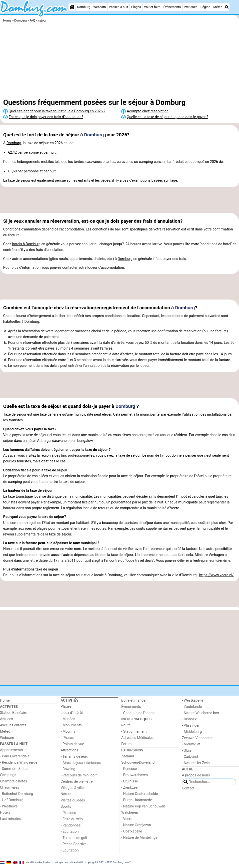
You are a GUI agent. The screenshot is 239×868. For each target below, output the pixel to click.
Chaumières (10, 788)
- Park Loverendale (15, 756)
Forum (126, 744)
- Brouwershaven (134, 775)
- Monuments (71, 725)
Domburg (84, 7)
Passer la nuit (119, 7)
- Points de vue (72, 744)
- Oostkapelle (132, 831)
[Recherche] (227, 7)
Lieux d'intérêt (72, 713)
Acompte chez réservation (148, 111)
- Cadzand (190, 757)
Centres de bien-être (77, 782)
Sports (66, 807)
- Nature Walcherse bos (200, 713)
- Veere (127, 819)
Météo (218, 7)
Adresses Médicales (137, 738)
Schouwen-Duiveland (138, 763)
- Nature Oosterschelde (140, 794)
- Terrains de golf (74, 838)
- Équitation (70, 832)
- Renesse (129, 769)
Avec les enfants (13, 725)
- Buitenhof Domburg (16, 794)
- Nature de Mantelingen (140, 838)
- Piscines (68, 813)
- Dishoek (189, 719)
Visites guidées (73, 800)
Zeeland (128, 756)
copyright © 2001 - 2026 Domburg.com (107, 862)
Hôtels (5, 813)
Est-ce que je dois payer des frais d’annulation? (46, 117)
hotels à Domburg (26, 244)
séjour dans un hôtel (19, 441)
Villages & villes (73, 788)
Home (5, 700)
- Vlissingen (191, 726)
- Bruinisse (130, 781)
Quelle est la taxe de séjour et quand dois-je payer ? (167, 117)
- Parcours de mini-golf (79, 775)
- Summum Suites (14, 769)
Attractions (69, 750)
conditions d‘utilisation (39, 862)
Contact (188, 788)
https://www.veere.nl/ (216, 575)
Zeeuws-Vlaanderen (198, 738)
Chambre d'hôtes (13, 781)
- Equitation (70, 850)
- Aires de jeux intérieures (81, 763)
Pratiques (190, 7)
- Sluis (187, 751)
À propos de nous (196, 775)
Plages (136, 7)
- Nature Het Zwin (196, 763)
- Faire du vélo (72, 819)
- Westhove (9, 806)
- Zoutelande (192, 707)
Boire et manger (134, 700)
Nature (66, 794)
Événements (172, 7)
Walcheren (130, 813)
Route (126, 725)
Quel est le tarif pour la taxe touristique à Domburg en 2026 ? (57, 111)
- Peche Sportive (74, 844)
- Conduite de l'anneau (139, 713)
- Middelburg (192, 732)
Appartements (11, 750)
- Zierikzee (129, 788)
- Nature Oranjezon (136, 825)
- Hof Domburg (12, 800)
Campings (8, 775)
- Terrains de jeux (74, 757)
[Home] (72, 7)
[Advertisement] (119, 61)
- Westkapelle (193, 700)
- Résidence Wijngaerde (19, 763)
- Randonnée (71, 825)
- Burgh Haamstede (137, 800)
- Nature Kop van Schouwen (143, 806)
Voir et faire (152, 7)
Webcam (99, 7)
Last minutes (10, 819)
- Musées (68, 719)
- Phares (67, 738)
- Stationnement (134, 732)
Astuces (6, 719)
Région (205, 7)
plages (42, 529)
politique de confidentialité (68, 862)
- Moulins (68, 732)
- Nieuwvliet (191, 744)
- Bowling (68, 769)
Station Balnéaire (14, 713)
